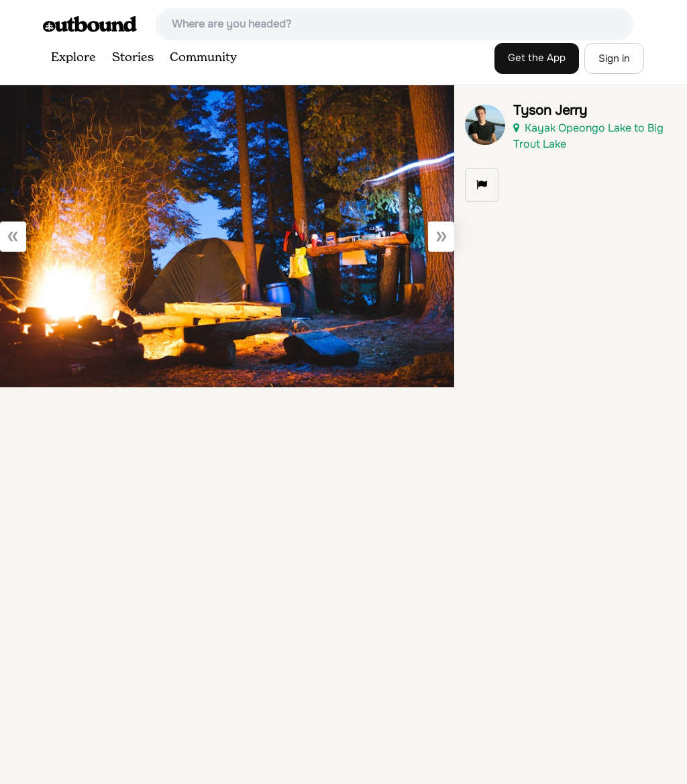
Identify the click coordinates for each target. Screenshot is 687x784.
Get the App (537, 58)
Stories (133, 58)
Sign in (614, 58)
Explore (73, 58)
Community (203, 58)
